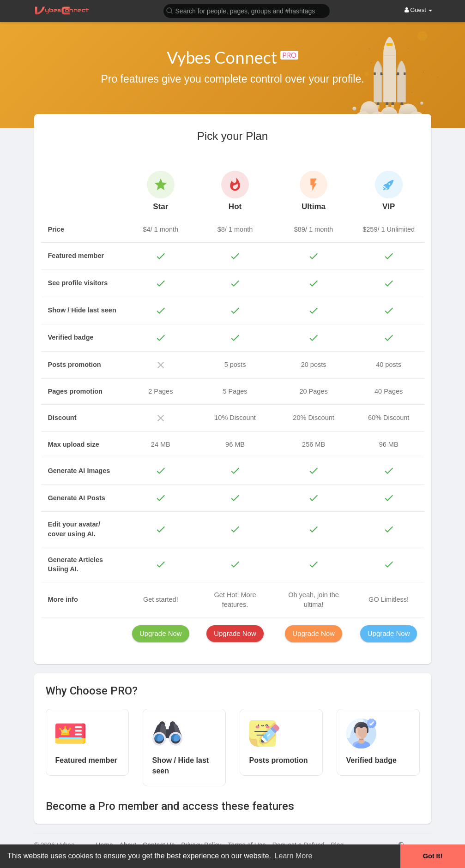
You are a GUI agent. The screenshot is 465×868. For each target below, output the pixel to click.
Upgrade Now (161, 633)
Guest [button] (419, 10)
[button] (247, 10)
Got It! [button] (433, 856)
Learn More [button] (294, 856)
